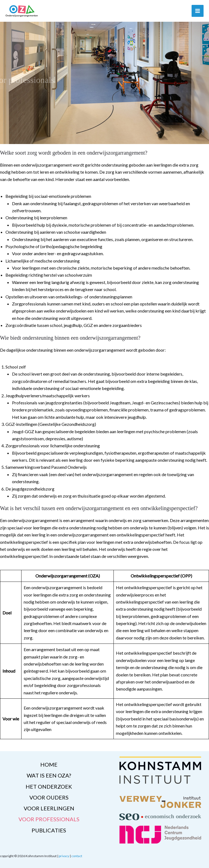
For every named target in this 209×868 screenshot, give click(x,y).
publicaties (49, 830)
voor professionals (49, 819)
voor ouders (49, 797)
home (49, 765)
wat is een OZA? (49, 776)
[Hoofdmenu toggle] (198, 11)
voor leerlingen (49, 808)
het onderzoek (49, 786)
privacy (64, 856)
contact (77, 856)
